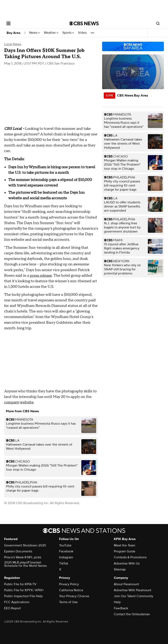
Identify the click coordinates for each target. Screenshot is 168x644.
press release (41, 276)
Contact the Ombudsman (132, 614)
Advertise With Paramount (133, 590)
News (34, 33)
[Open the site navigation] (32, 23)
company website (19, 402)
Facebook (66, 551)
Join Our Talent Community (134, 596)
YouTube (65, 545)
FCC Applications (17, 602)
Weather (51, 33)
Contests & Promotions (130, 557)
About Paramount (126, 584)
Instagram (66, 557)
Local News (13, 44)
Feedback (121, 608)
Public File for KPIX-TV (20, 584)
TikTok (64, 563)
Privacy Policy (69, 584)
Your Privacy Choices (74, 596)
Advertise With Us (127, 563)
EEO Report (12, 608)
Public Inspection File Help (23, 596)
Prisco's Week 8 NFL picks (23, 557)
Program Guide (125, 551)
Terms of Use (68, 602)
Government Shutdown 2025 (25, 545)
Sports (68, 33)
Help (117, 602)
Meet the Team (125, 545)
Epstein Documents (18, 551)
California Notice (71, 590)
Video (82, 33)
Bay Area (13, 33)
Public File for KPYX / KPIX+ (24, 590)
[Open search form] (158, 23)
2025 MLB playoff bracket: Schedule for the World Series (25, 564)
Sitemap (120, 569)
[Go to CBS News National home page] (84, 23)
